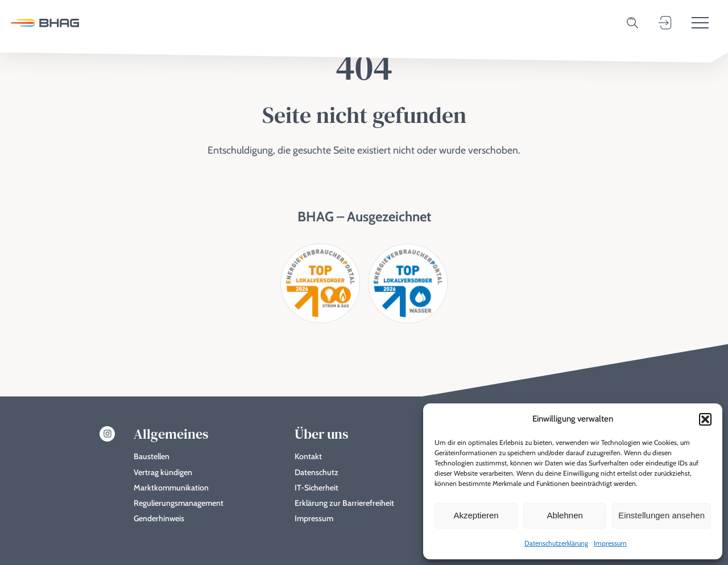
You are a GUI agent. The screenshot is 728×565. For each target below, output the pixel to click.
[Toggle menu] (700, 23)
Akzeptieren (476, 515)
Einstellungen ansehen (661, 515)
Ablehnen (564, 515)
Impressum (610, 543)
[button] (705, 419)
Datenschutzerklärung (556, 543)
